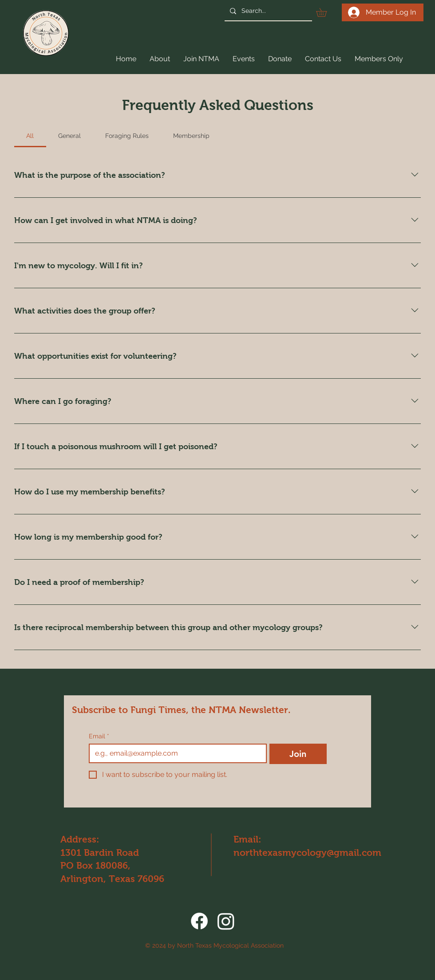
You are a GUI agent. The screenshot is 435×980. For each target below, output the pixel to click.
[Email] (175, 753)
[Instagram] (226, 921)
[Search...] (267, 11)
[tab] (30, 136)
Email (99, 736)
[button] (326, 12)
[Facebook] (199, 921)
